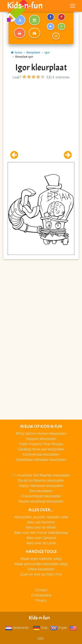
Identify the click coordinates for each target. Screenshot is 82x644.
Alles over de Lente (41, 543)
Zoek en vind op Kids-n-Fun (41, 574)
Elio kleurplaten (41, 491)
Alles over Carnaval (41, 538)
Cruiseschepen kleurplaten (41, 496)
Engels (59, 628)
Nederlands (17, 628)
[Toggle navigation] (73, 6)
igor (47, 52)
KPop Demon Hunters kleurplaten (41, 433)
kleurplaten (33, 52)
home (17, 52)
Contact (41, 590)
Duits (40, 628)
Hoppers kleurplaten (41, 439)
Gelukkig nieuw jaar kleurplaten (41, 449)
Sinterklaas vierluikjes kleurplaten (41, 460)
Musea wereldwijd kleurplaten (41, 501)
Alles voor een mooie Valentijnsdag (41, 533)
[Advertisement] (41, 121)
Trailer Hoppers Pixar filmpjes (41, 444)
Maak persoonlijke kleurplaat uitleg (41, 564)
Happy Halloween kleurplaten (41, 486)
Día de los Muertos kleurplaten (41, 480)
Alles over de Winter (41, 527)
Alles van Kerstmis (41, 522)
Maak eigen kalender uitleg (41, 559)
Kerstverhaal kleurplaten (41, 454)
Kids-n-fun (25, 6)
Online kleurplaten (41, 569)
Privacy (41, 600)
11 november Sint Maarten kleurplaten (41, 475)
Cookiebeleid (41, 595)
